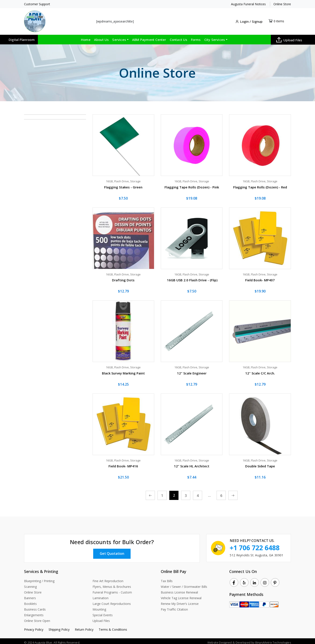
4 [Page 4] (198, 493)
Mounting (99, 607)
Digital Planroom (22, 37)
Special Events (103, 612)
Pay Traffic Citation (174, 607)
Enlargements (34, 612)
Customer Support (37, 4)
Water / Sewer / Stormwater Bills (184, 584)
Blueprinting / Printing (39, 578)
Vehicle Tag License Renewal (181, 595)
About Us (101, 37)
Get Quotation (112, 550)
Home (86, 37)
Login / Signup (249, 20)
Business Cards (35, 607)
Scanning (30, 584)
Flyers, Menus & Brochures (112, 584)
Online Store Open (37, 618)
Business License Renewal (179, 589)
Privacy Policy (34, 627)
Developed (243, 640)
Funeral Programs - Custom (112, 589)
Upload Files (289, 37)
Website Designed (219, 640)
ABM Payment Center (149, 37)
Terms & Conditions (113, 627)
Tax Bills (167, 578)
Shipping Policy (59, 627)
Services (119, 37)
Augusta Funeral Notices (248, 4)
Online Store (282, 4)
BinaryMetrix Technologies (273, 640)
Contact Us (179, 37)
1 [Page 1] (162, 493)
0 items (279, 20)
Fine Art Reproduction (108, 578)
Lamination (101, 595)
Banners (30, 595)
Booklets (30, 601)
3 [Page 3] (186, 493)
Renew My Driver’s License (180, 601)
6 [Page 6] (221, 493)
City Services (215, 37)
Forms (196, 37)
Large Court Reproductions (112, 601)
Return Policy (84, 627)
